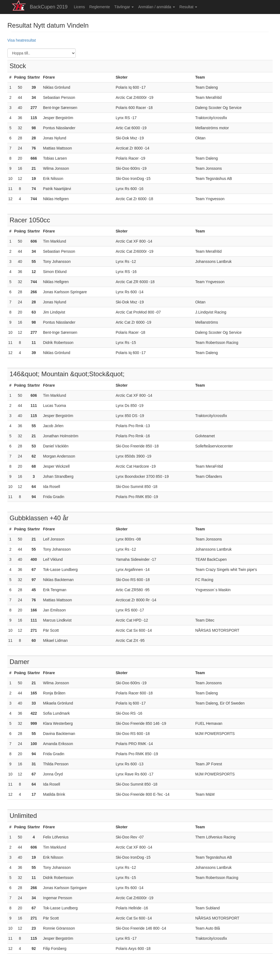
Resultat (188, 7)
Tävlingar (124, 7)
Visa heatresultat (22, 40)
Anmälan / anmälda (157, 7)
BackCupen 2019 (49, 7)
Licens (79, 7)
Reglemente (100, 7)
